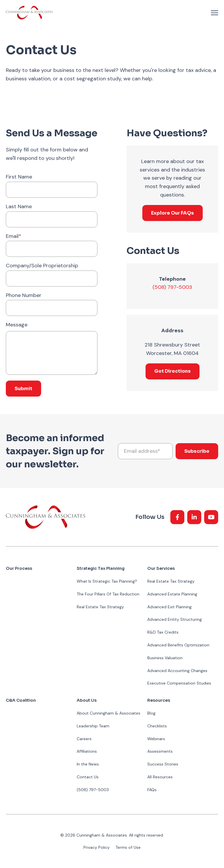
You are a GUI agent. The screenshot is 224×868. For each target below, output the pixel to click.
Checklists (157, 726)
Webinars (156, 739)
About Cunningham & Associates (108, 713)
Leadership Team (93, 726)
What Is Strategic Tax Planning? (107, 581)
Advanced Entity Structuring (175, 619)
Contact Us (88, 777)
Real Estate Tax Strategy (100, 607)
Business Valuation (165, 658)
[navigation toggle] (215, 13)
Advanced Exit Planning (169, 607)
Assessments (160, 751)
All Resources (160, 777)
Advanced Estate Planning (172, 594)
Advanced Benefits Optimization (178, 645)
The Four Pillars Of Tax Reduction (108, 594)
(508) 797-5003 (172, 287)
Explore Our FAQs (173, 213)
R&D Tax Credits (163, 632)
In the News (88, 764)
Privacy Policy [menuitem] (97, 847)
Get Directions (173, 371)
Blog (151, 713)
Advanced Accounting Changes (177, 671)
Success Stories (163, 764)
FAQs (152, 790)
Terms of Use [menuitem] (128, 847)
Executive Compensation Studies (179, 683)
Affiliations (87, 751)
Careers (84, 739)
